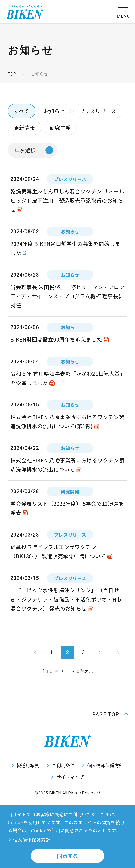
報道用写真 (28, 765)
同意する (68, 856)
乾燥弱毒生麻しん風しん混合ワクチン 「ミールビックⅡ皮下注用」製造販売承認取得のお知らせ (67, 200)
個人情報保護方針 (105, 765)
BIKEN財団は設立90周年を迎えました (56, 339)
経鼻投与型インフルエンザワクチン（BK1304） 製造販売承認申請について (58, 551)
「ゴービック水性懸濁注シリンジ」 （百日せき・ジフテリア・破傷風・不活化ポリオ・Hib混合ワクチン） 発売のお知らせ (66, 599)
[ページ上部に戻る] (110, 714)
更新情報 (24, 128)
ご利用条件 (63, 765)
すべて (21, 111)
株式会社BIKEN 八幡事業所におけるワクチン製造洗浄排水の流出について (67, 465)
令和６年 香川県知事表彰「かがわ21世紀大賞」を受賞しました (66, 378)
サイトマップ (70, 777)
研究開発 (60, 128)
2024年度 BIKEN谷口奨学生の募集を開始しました (65, 248)
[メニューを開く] (123, 12)
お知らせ (54, 111)
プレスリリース (98, 111)
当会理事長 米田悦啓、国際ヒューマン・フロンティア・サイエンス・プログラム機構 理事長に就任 (67, 296)
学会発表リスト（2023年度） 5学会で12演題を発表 (67, 508)
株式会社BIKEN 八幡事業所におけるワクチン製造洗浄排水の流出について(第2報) (67, 421)
